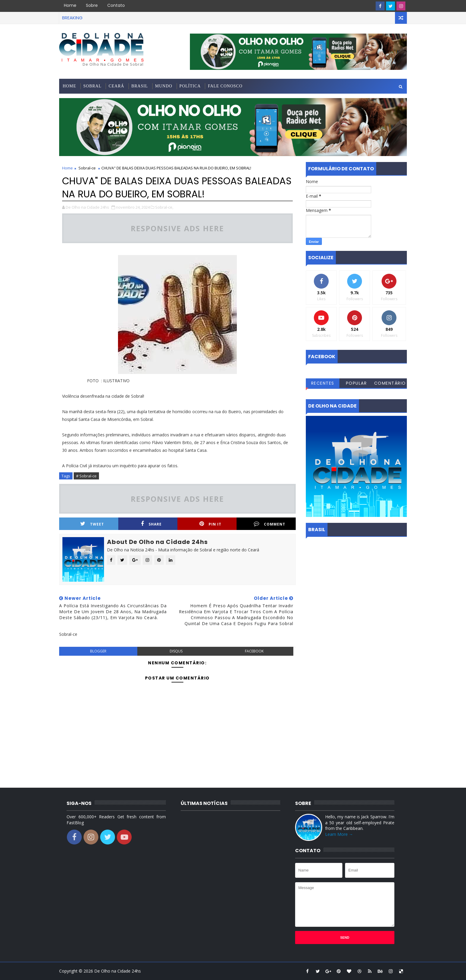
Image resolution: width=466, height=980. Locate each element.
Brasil (140, 86)
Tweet (92, 524)
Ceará (116, 86)
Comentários (390, 384)
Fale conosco (225, 86)
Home (70, 5)
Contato (116, 5)
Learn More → (339, 834)
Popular (356, 383)
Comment (270, 524)
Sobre (92, 5)
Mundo (164, 86)
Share (151, 524)
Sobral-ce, (164, 207)
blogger (98, 651)
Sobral (92, 86)
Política (190, 86)
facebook (254, 651)
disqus (176, 651)
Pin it (210, 524)
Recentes (323, 383)
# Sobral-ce (86, 476)
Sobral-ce (87, 168)
